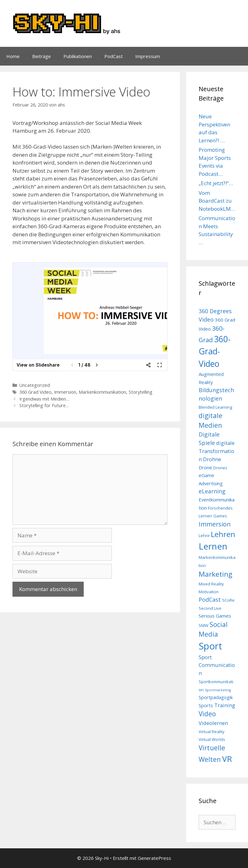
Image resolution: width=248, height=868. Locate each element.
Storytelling (141, 392)
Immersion (65, 392)
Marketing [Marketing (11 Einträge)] (216, 574)
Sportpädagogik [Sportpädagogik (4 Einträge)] (216, 697)
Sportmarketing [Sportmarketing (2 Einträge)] (218, 690)
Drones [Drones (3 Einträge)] (220, 468)
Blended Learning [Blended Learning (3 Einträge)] (215, 407)
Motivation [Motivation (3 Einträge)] (209, 592)
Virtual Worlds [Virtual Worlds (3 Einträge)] (212, 739)
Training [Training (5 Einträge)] (225, 705)
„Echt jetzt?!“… (216, 183)
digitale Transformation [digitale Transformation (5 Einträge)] (217, 451)
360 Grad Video (35, 392)
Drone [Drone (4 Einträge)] (205, 467)
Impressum (148, 56)
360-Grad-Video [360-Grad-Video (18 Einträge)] (215, 351)
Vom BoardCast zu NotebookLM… (217, 201)
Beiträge (42, 56)
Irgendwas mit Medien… (44, 399)
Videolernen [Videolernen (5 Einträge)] (213, 723)
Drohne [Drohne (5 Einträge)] (212, 459)
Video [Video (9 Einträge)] (207, 714)
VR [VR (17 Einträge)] (227, 759)
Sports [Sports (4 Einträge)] (206, 705)
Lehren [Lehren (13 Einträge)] (223, 534)
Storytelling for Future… (44, 405)
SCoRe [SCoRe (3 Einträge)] (228, 600)
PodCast (114, 56)
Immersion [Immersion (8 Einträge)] (215, 524)
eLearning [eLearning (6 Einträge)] (212, 491)
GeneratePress (154, 858)
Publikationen (78, 56)
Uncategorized (35, 385)
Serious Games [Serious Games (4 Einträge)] (215, 616)
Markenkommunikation (102, 392)
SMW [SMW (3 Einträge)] (203, 625)
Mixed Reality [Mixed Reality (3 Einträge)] (211, 584)
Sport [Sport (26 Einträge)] (210, 646)
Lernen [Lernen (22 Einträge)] (213, 546)
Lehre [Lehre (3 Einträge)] (204, 535)
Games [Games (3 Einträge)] (220, 516)
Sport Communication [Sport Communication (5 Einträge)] (217, 665)
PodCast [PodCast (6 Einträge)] (210, 599)
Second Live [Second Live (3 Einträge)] (210, 608)
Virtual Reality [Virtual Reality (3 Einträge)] (212, 732)
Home (13, 56)
